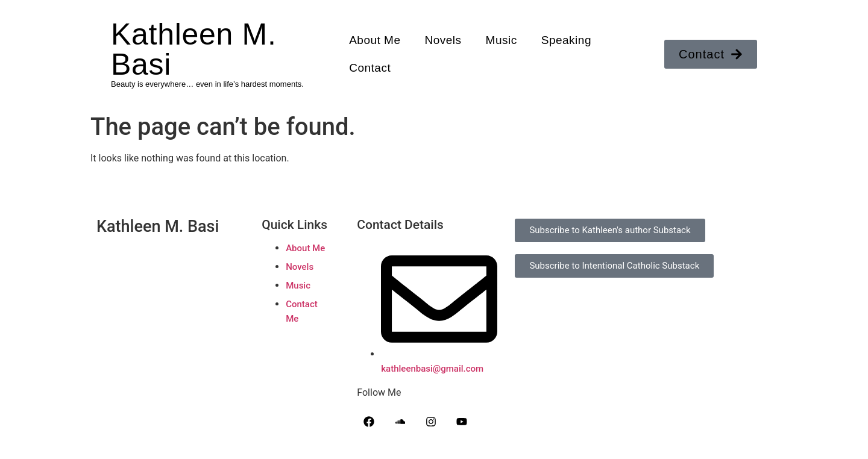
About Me (375, 40)
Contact (370, 68)
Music (502, 40)
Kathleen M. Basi (194, 49)
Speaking (566, 40)
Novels (443, 40)
